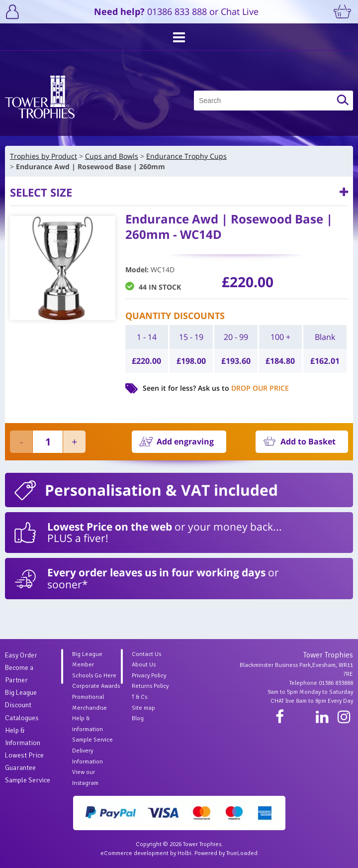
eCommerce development (134, 853)
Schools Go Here (94, 676)
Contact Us (146, 654)
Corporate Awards (96, 686)
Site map (143, 708)
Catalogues (22, 718)
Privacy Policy (149, 676)
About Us (144, 665)
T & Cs (139, 697)
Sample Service (28, 780)
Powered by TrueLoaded (226, 853)
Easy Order (21, 655)
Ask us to (243, 388)
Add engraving (185, 441)
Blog (138, 718)
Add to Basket (308, 441)
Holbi (184, 853)
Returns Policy (150, 686)
